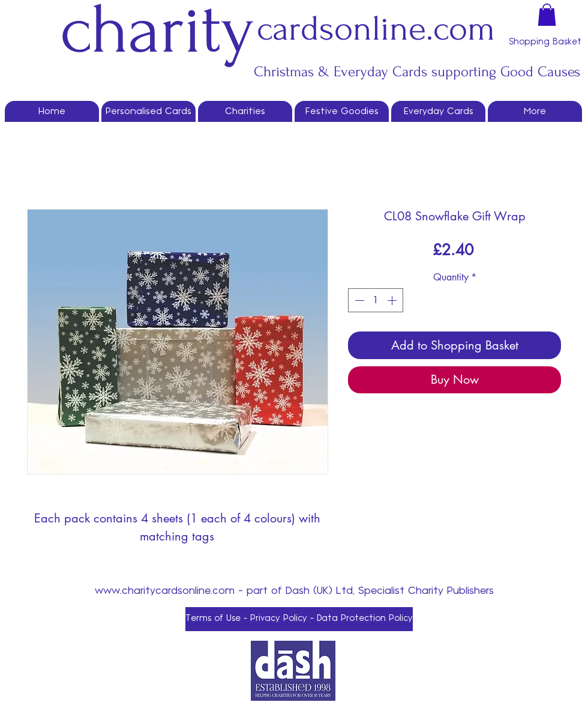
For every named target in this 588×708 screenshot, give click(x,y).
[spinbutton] (376, 300)
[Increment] (393, 300)
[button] (547, 15)
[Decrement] (358, 300)
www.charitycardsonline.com (165, 591)
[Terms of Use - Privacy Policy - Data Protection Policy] (299, 619)
